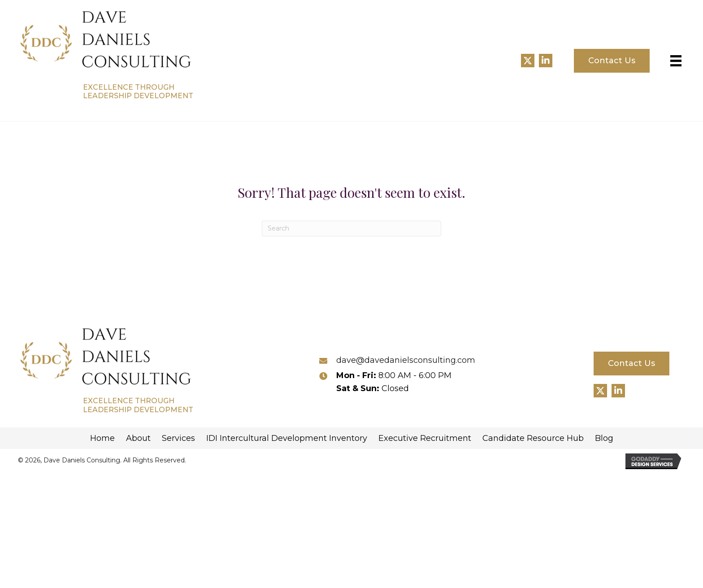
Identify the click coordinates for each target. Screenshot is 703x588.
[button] (528, 61)
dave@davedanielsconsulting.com (406, 360)
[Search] (351, 229)
